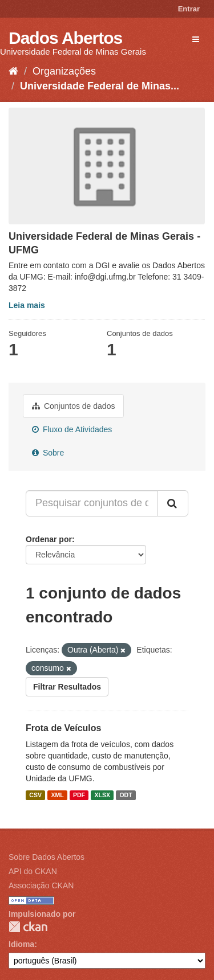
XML (57, 795)
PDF (79, 795)
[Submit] (173, 503)
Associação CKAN (41, 885)
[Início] (13, 71)
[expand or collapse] (196, 39)
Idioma (21, 944)
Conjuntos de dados (73, 406)
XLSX (102, 795)
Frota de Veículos (63, 728)
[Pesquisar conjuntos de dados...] (92, 503)
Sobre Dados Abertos (47, 857)
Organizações (64, 71)
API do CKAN (33, 871)
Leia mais (27, 305)
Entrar (189, 9)
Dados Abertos (65, 38)
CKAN (28, 927)
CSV (35, 795)
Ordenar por (49, 539)
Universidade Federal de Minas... (100, 86)
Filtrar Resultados (67, 687)
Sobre (48, 453)
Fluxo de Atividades (72, 429)
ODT (126, 795)
